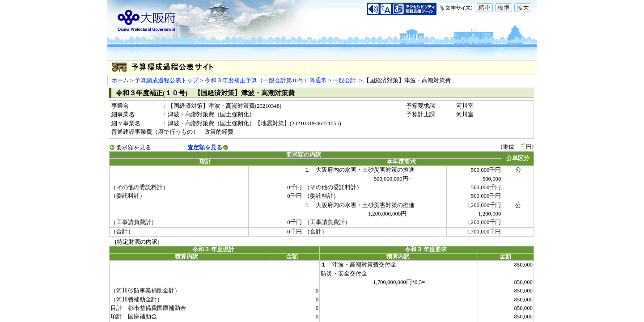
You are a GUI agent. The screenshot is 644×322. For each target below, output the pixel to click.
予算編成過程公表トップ (167, 80)
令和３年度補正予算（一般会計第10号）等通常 (266, 80)
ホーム (120, 80)
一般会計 (345, 80)
